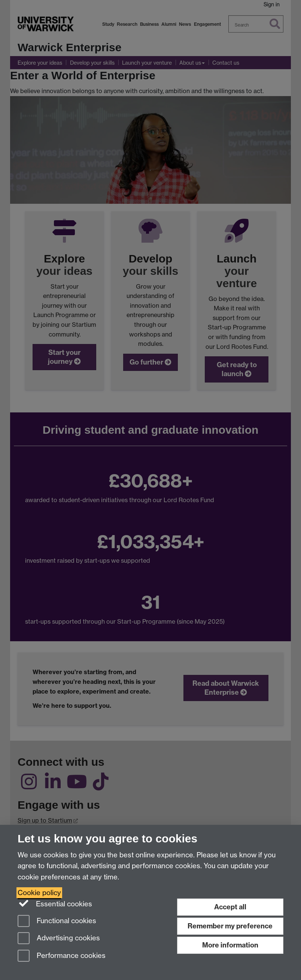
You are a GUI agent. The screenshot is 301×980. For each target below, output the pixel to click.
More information (230, 945)
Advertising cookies (59, 939)
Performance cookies (62, 956)
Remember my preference (230, 926)
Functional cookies (57, 921)
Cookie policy (39, 893)
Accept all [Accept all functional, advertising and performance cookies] (230, 907)
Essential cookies (55, 903)
